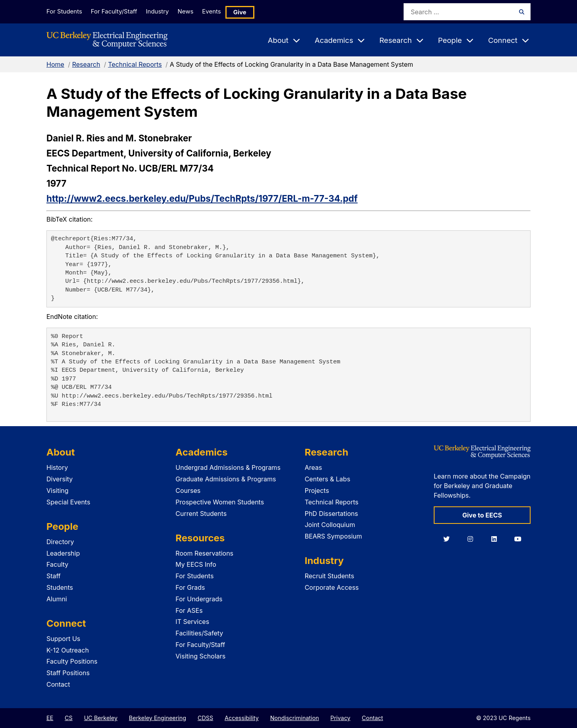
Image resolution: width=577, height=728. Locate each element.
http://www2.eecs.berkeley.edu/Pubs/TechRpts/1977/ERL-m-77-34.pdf (202, 198)
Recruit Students (330, 576)
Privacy (340, 718)
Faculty (57, 564)
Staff (54, 576)
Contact (58, 684)
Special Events (68, 502)
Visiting (58, 490)
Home (55, 64)
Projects (317, 490)
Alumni (57, 599)
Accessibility (242, 718)
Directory (60, 542)
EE (50, 718)
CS (69, 718)
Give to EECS (482, 515)
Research (86, 64)
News (196, 11)
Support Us (63, 639)
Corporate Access (332, 587)
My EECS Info (196, 564)
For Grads (190, 587)
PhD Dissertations (332, 514)
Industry (164, 11)
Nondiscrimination (295, 718)
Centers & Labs (328, 479)
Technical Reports (135, 64)
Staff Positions (68, 673)
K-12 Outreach (68, 650)
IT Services (192, 622)
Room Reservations (204, 553)
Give (257, 12)
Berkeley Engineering (158, 718)
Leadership (63, 553)
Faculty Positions (72, 661)
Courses (188, 490)
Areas (314, 467)
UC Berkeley (101, 718)
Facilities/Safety (199, 633)
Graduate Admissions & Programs (226, 479)
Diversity (60, 479)
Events (227, 11)
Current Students (201, 514)
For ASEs (189, 610)
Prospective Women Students (220, 502)
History (57, 467)
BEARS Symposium (334, 536)
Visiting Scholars (200, 656)
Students (60, 587)
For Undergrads (199, 599)
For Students (63, 11)
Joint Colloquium (330, 525)
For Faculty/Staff (117, 11)
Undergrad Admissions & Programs (228, 467)
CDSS (205, 718)
